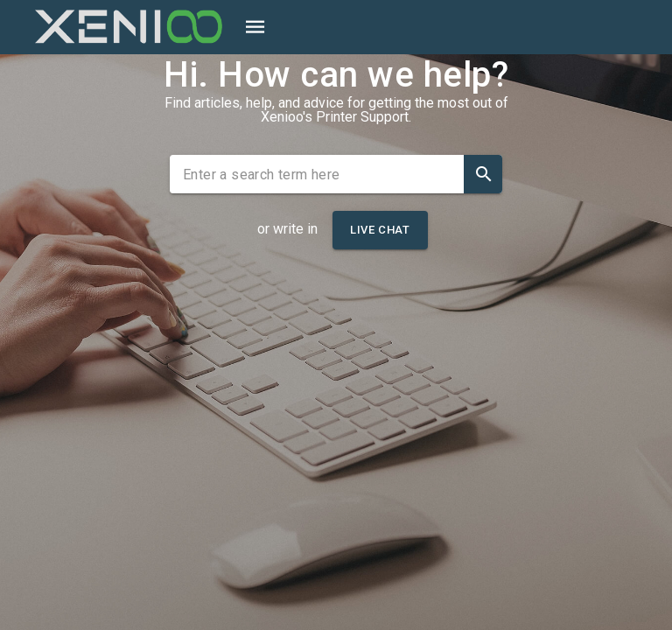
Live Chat (380, 230)
